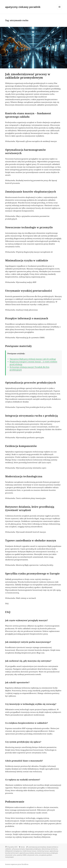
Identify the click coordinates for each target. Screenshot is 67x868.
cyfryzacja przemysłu (18, 849)
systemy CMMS (22, 855)
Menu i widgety (60, 9)
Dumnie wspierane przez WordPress (17, 864)
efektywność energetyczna (13, 851)
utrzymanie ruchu (33, 855)
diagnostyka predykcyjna (33, 849)
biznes (23, 847)
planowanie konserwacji (42, 853)
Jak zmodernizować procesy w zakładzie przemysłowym (28, 76)
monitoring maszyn (43, 851)
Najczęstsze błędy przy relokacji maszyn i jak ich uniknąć (33, 359)
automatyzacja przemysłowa (37, 847)
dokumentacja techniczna (50, 849)
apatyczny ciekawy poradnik (23, 7)
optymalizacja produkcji (27, 853)
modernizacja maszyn (29, 851)
